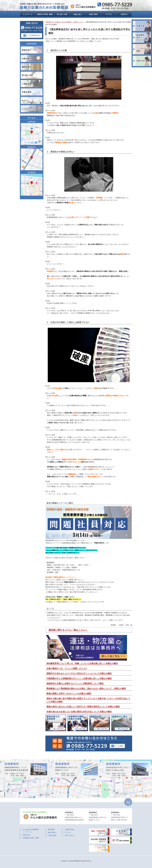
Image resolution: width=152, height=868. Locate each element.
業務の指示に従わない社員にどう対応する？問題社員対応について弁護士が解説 (83, 707)
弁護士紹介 (27, 835)
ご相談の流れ (69, 829)
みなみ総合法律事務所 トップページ (31, 831)
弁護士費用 (52, 835)
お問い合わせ (69, 835)
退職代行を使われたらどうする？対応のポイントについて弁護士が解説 (79, 673)
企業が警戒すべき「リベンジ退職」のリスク (67, 668)
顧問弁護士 (52, 832)
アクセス (68, 832)
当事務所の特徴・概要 (31, 838)
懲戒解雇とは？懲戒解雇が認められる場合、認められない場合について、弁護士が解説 (86, 688)
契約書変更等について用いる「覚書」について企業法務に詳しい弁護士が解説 (82, 663)
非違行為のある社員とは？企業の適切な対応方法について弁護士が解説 (79, 712)
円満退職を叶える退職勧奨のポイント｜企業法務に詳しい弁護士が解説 (79, 678)
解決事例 (51, 829)
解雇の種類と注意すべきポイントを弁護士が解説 (69, 693)
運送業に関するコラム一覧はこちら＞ (68, 630)
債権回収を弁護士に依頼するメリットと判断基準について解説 (75, 683)
